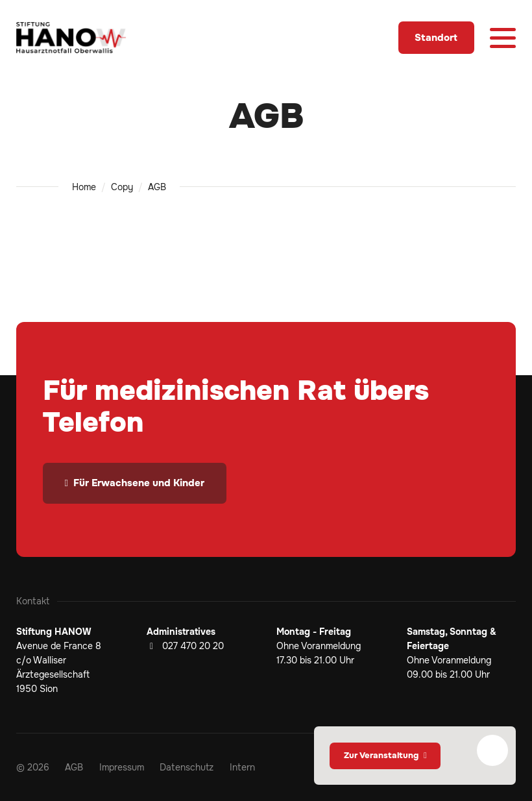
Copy (122, 187)
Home (84, 187)
